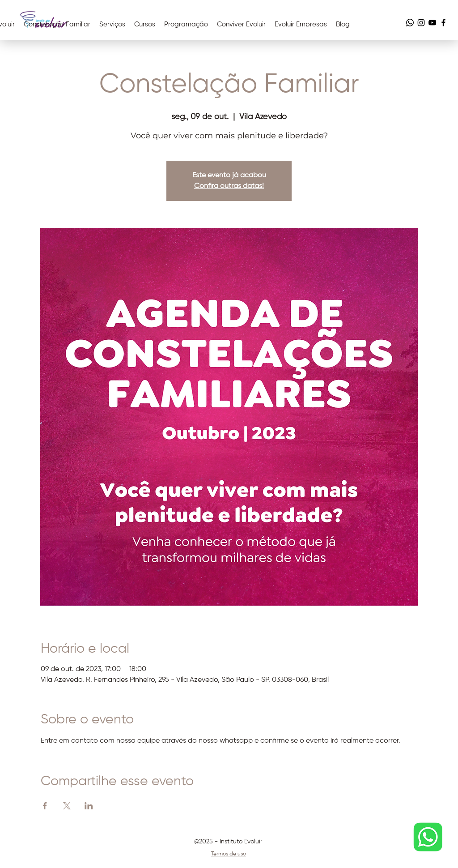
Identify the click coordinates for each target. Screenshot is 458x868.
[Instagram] (421, 23)
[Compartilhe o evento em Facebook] (45, 806)
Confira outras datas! (229, 186)
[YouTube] (432, 23)
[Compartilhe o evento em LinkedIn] (89, 806)
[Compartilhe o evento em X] (67, 806)
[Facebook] (443, 23)
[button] (241, 25)
